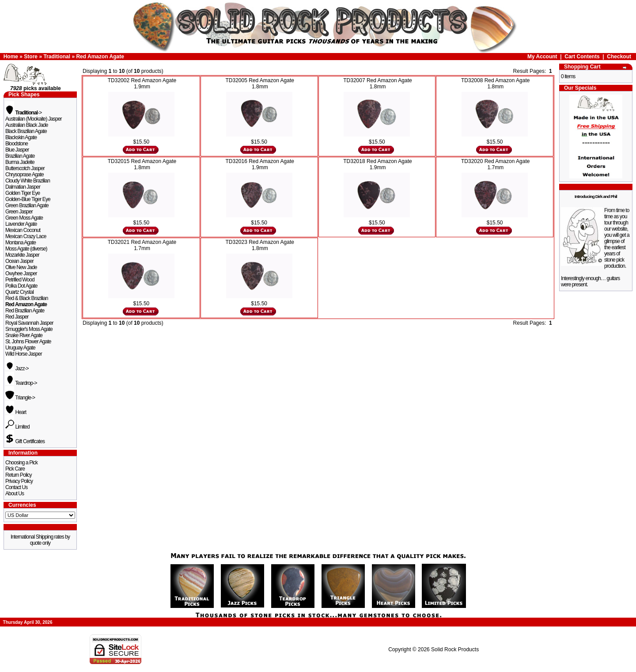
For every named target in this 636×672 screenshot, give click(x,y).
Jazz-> (17, 368)
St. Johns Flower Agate (28, 342)
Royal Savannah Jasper (29, 323)
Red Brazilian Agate (25, 311)
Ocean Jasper (19, 261)
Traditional (57, 57)
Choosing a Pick (21, 463)
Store (31, 57)
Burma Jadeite (20, 162)
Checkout (619, 57)
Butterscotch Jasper (25, 168)
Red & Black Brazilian (26, 298)
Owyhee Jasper (21, 273)
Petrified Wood (20, 280)
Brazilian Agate (20, 156)
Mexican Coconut (23, 230)
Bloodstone (17, 144)
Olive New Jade (21, 267)
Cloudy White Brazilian (28, 181)
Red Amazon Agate (100, 57)
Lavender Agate (21, 224)
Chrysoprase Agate (25, 175)
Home (11, 57)
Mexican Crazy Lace (26, 236)
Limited (17, 427)
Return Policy (19, 475)
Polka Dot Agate (21, 286)
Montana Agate (21, 243)
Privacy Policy (19, 481)
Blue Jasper (17, 150)
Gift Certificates (25, 441)
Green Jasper (19, 212)
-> (23, 113)
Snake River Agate (24, 335)
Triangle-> (20, 398)
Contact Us (16, 487)
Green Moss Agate (24, 218)
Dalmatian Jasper (23, 187)
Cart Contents (582, 57)
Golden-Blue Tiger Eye (28, 199)
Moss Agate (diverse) (26, 249)
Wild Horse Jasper (24, 354)
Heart (16, 412)
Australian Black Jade (27, 125)
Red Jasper (17, 317)
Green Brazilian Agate (27, 205)
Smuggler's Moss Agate (29, 329)
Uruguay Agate (20, 348)
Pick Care (15, 469)
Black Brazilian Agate (26, 131)
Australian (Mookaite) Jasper (34, 119)
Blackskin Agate (21, 137)
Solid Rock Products (455, 649)
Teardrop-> (21, 383)
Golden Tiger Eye (23, 193)
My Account (542, 57)
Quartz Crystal (19, 292)
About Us (15, 494)
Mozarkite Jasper (22, 255)
